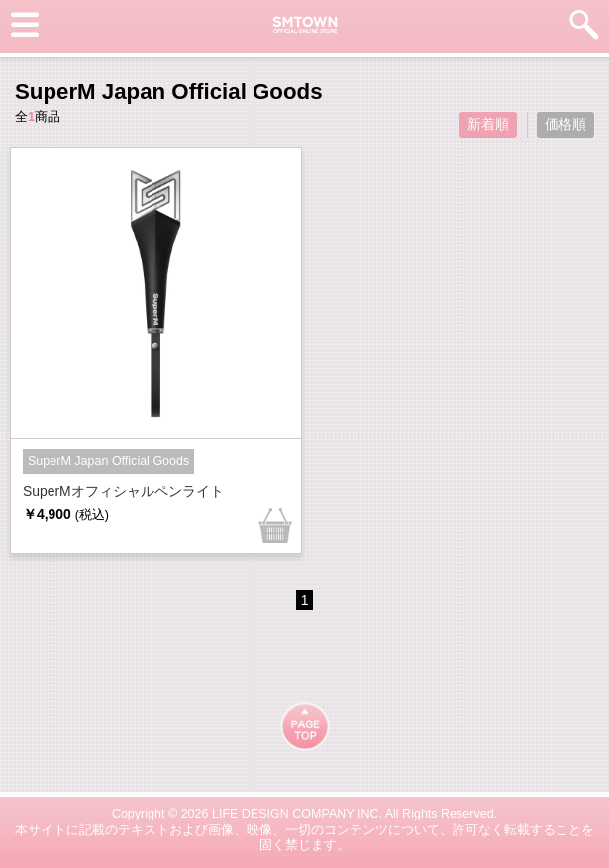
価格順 (565, 124)
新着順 (488, 124)
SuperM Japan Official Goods (108, 461)
